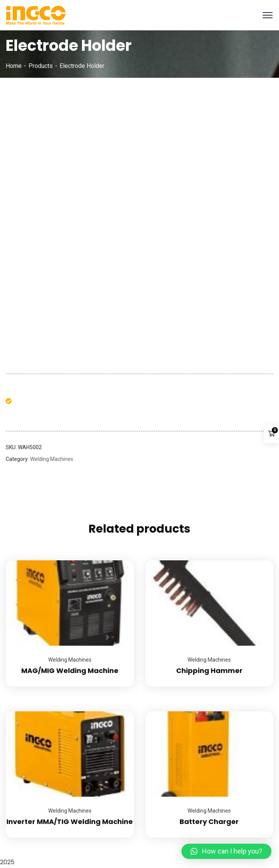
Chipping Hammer (209, 671)
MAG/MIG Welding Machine (70, 671)
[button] (226, 851)
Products (41, 66)
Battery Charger (209, 822)
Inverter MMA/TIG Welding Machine (70, 822)
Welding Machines (52, 459)
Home (14, 66)
